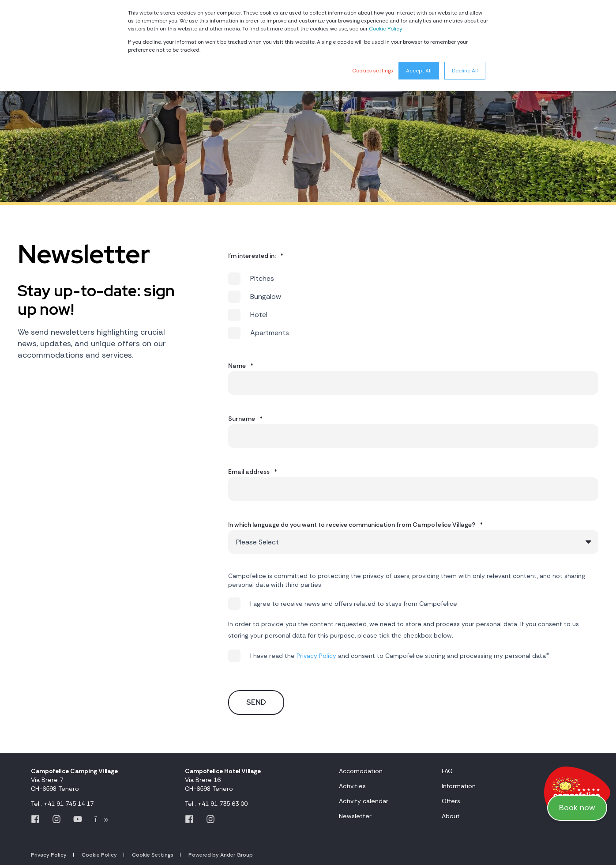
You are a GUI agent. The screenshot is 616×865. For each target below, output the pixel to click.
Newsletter (355, 816)
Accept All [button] (419, 71)
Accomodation (361, 771)
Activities (352, 786)
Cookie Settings (153, 855)
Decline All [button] (465, 71)
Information (459, 786)
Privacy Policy (316, 656)
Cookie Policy (386, 29)
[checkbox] (413, 306)
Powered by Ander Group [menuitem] (221, 855)
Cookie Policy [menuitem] (99, 855)
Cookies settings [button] (373, 71)
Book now (577, 808)
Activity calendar (364, 801)
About (451, 816)
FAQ (447, 771)
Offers (451, 801)
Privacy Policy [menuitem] (49, 855)
